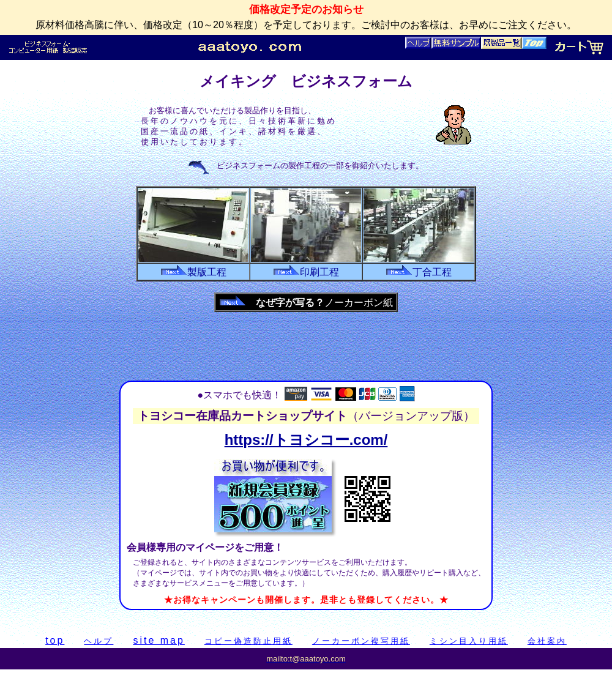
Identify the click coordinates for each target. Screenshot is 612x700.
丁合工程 (419, 272)
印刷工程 (306, 272)
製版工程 (193, 272)
